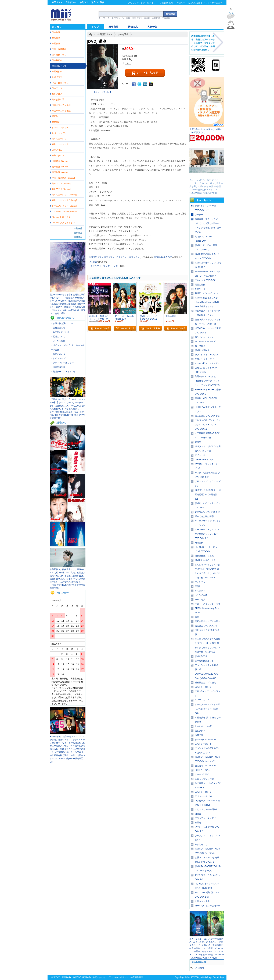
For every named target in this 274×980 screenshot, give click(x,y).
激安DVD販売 (98, 2)
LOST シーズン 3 (203, 687)
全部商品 (78, 228)
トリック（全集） (203, 901)
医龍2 (198, 586)
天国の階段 (200, 285)
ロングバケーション (204, 337)
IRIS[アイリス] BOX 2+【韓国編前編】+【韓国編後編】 (208, 495)
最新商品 (78, 233)
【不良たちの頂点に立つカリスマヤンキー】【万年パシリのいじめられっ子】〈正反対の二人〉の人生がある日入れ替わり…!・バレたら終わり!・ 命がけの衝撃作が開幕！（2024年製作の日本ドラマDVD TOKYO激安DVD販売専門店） (67, 409)
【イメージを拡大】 (103, 92)
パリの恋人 (200, 600)
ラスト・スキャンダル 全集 (208, 604)
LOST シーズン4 (203, 770)
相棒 (128, 18)
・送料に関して (58, 328)
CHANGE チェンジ (204, 460)
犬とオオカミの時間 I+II (206, 809)
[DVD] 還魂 (123, 34)
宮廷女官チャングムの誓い (207, 621)
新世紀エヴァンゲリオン (206, 293)
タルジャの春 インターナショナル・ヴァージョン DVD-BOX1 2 (208, 425)
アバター (199, 215)
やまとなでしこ (202, 844)
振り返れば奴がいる (204, 661)
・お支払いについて (60, 332)
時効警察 (199, 543)
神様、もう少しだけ (204, 359)
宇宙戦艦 (166, 18)
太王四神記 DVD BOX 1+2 (207, 416)
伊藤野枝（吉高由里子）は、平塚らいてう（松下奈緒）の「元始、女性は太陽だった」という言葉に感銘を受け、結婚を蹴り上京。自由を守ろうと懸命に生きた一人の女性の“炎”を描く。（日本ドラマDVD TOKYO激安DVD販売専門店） (67, 579)
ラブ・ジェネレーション (206, 355)
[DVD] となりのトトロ (205, 560)
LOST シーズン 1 (203, 744)
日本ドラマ (71, 2)
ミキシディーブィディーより (104, 266)
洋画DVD (66, 977)
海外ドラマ (134, 257)
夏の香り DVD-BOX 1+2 (206, 766)
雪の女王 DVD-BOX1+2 (206, 626)
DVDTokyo (197, 977)
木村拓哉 (156, 18)
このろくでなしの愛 (204, 779)
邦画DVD (56, 977)
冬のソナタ (200, 289)
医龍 (197, 617)
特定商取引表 (137, 977)
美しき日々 (200, 731)
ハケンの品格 (201, 595)
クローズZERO (202, 774)
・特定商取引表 (58, 367)
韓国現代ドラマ (105, 34)
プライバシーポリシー (118, 977)
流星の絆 (199, 735)
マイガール (200, 455)
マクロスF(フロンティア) (207, 363)
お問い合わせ (99, 977)
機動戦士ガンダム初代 (205, 683)
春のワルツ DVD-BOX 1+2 (207, 512)
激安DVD (158, 257)
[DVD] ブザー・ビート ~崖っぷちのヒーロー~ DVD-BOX (207, 709)
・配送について (58, 337)
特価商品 (78, 237)
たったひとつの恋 (203, 726)
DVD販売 (93, 262)
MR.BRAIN (200, 591)
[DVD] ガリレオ (202, 350)
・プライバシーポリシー (62, 363)
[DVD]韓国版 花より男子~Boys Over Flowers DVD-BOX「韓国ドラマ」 (207, 302)
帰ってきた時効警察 (204, 516)
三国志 (198, 823)
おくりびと (200, 346)
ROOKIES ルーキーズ (205, 341)
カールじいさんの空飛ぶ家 (207, 906)
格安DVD (84, 2)
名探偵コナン (118, 18)
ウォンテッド (201, 582)
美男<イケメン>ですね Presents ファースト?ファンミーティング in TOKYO (207, 381)
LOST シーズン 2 (203, 792)
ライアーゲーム (202, 700)
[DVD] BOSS (201, 656)
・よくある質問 (58, 341)
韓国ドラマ (57, 2)
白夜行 (198, 814)
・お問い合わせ (58, 354)
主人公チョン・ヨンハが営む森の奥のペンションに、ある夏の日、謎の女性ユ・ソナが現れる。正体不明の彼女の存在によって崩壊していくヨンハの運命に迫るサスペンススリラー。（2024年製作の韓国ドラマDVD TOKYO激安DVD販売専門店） (207, 948)
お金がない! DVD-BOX (205, 739)
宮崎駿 (147, 18)
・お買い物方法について (62, 323)
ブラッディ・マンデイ (205, 818)
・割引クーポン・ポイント (63, 372)
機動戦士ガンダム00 (204, 556)
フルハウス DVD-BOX (205, 280)
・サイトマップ (58, 358)
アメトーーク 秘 (203, 796)
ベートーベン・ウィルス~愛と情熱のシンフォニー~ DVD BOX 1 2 (207, 534)
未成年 (198, 442)
